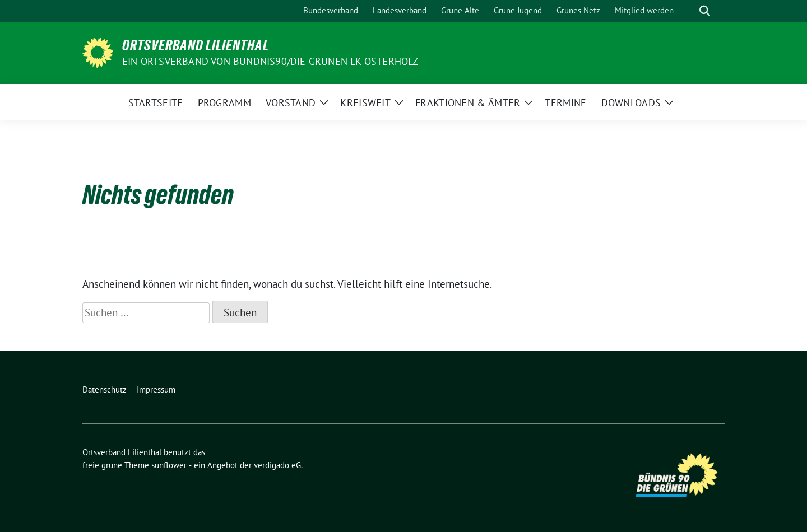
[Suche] (689, 11)
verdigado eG (277, 465)
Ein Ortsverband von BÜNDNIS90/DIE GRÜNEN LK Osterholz (270, 61)
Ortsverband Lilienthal (196, 45)
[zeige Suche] (705, 11)
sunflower (169, 465)
